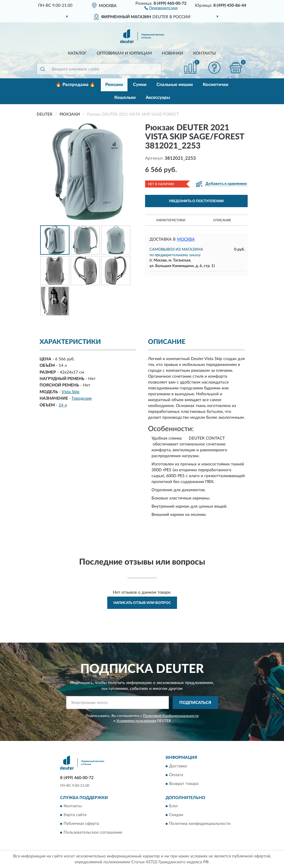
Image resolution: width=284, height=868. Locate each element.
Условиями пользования (136, 721)
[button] (161, 8)
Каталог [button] (77, 53)
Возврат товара (184, 784)
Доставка (178, 766)
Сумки (140, 85)
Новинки (172, 53)
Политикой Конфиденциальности (171, 716)
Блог (174, 806)
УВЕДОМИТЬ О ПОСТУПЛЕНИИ (196, 201)
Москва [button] (186, 239)
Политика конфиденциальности (200, 824)
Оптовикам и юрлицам (124, 53)
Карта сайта (75, 815)
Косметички (216, 85)
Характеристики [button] (171, 220)
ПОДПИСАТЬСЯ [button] (195, 703)
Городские (82, 398)
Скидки (176, 815)
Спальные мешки (175, 85)
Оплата (176, 775)
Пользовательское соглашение (93, 832)
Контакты (205, 53)
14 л (63, 405)
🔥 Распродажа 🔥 (75, 85)
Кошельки (125, 98)
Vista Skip (70, 392)
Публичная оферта (81, 824)
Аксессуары (158, 98)
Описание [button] (222, 220)
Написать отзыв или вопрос (142, 603)
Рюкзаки (114, 85)
